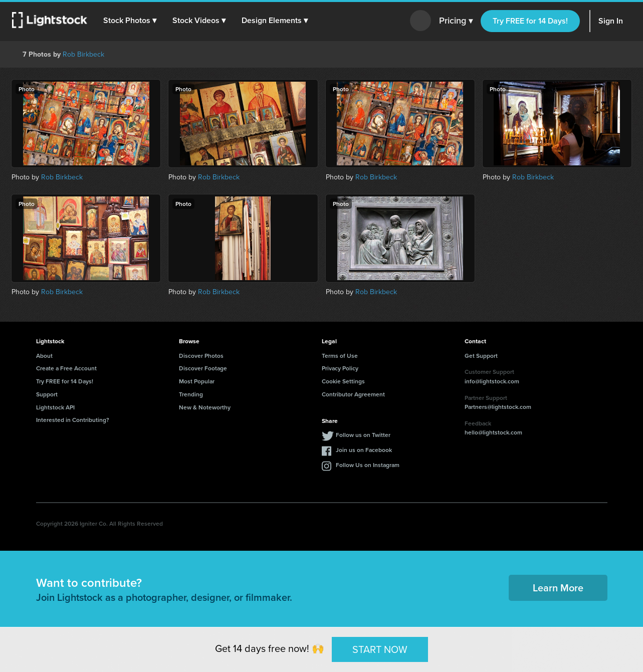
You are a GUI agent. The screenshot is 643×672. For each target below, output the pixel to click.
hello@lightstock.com (493, 432)
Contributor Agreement (353, 394)
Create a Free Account (66, 368)
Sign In (611, 21)
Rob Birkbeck (83, 54)
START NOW (380, 649)
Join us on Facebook (364, 450)
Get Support (481, 356)
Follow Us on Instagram (368, 465)
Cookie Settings (343, 381)
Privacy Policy (340, 368)
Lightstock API (55, 407)
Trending (191, 394)
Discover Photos (201, 356)
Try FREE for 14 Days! (530, 21)
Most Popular (197, 381)
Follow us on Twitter (363, 435)
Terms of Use (340, 356)
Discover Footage (203, 368)
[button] (130, 21)
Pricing (456, 21)
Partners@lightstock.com (498, 407)
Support (47, 394)
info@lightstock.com (492, 381)
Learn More (558, 588)
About (44, 356)
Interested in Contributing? (73, 420)
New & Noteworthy (205, 407)
